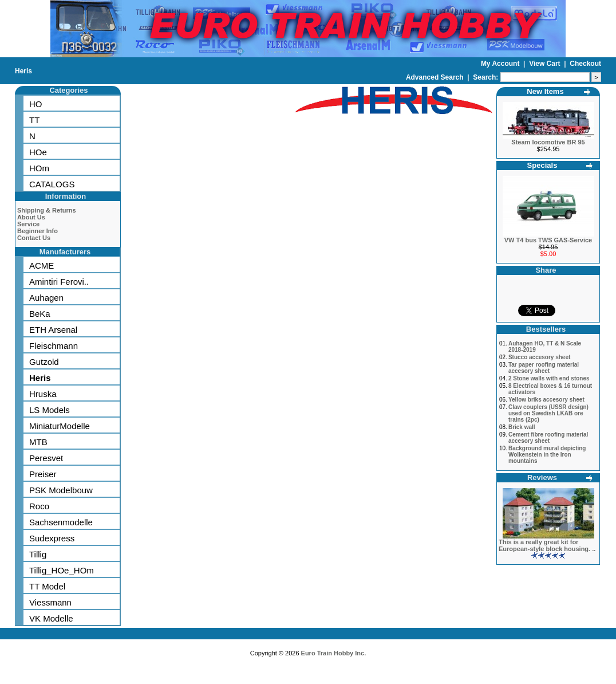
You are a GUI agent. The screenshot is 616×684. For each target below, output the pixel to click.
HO (36, 104)
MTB (38, 442)
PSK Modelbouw (61, 490)
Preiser (43, 474)
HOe (38, 152)
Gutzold (44, 362)
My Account (501, 64)
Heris (23, 71)
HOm (39, 168)
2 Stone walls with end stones (549, 378)
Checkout (585, 64)
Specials (542, 165)
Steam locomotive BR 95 (548, 142)
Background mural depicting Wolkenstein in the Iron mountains (547, 455)
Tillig (38, 554)
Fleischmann (54, 346)
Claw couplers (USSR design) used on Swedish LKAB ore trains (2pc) (548, 413)
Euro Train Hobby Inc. (334, 653)
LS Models (50, 410)
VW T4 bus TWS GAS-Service (548, 240)
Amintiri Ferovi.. (59, 282)
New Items (545, 91)
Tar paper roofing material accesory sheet (544, 368)
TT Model (47, 586)
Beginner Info (37, 231)
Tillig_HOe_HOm (62, 570)
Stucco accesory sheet (539, 357)
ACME (42, 266)
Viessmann (50, 602)
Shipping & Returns (47, 210)
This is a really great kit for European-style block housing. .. (547, 545)
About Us (31, 217)
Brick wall (522, 427)
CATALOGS (52, 184)
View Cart (546, 64)
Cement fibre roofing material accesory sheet (548, 438)
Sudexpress (52, 538)
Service (28, 224)
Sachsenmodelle (61, 522)
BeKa (40, 314)
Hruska (43, 394)
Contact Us (34, 238)
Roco (39, 506)
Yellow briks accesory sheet (546, 400)
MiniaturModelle (60, 426)
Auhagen (46, 298)
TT (34, 120)
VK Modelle (51, 618)
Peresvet (46, 458)
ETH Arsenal (53, 330)
